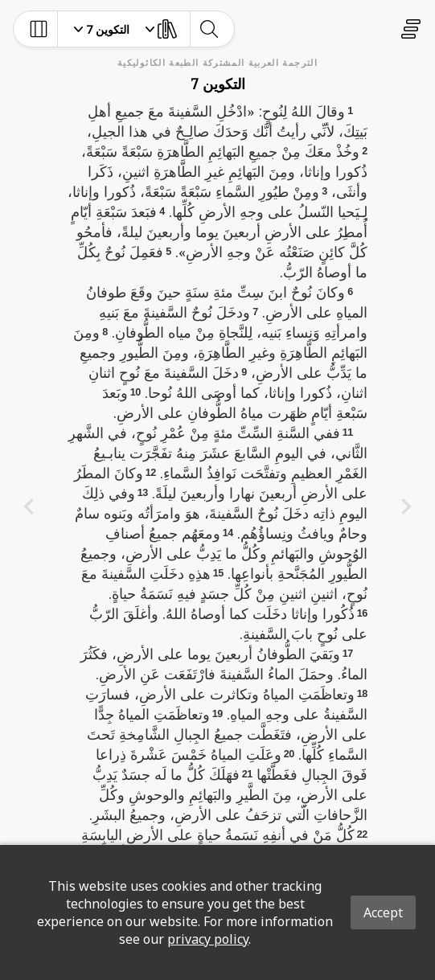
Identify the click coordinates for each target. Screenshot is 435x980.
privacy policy (208, 939)
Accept (383, 912)
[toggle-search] (209, 29)
